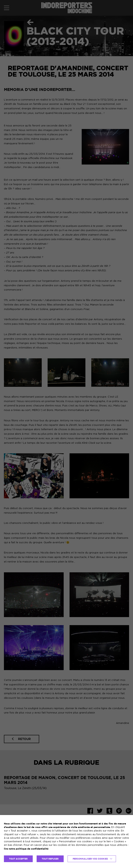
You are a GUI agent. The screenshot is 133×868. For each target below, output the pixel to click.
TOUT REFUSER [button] (50, 859)
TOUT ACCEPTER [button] (18, 859)
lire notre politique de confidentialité (26, 849)
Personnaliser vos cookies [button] (90, 859)
